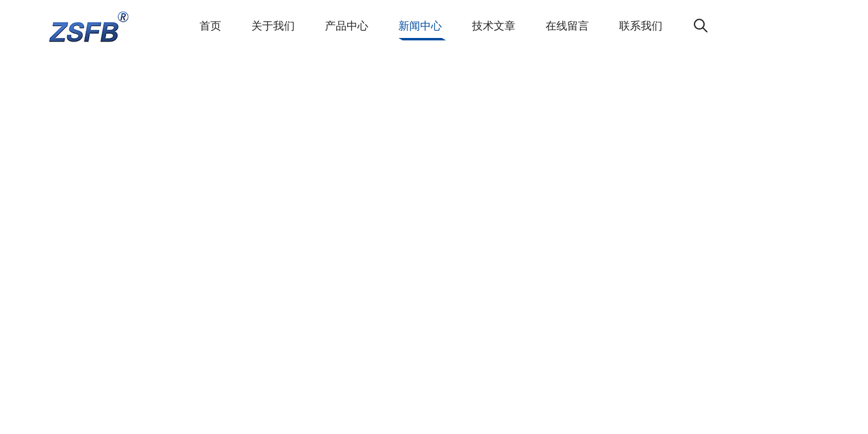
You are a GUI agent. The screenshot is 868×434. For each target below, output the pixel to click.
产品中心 (347, 26)
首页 (210, 26)
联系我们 (641, 26)
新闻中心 (420, 26)
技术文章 (494, 26)
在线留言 (567, 26)
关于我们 (273, 26)
